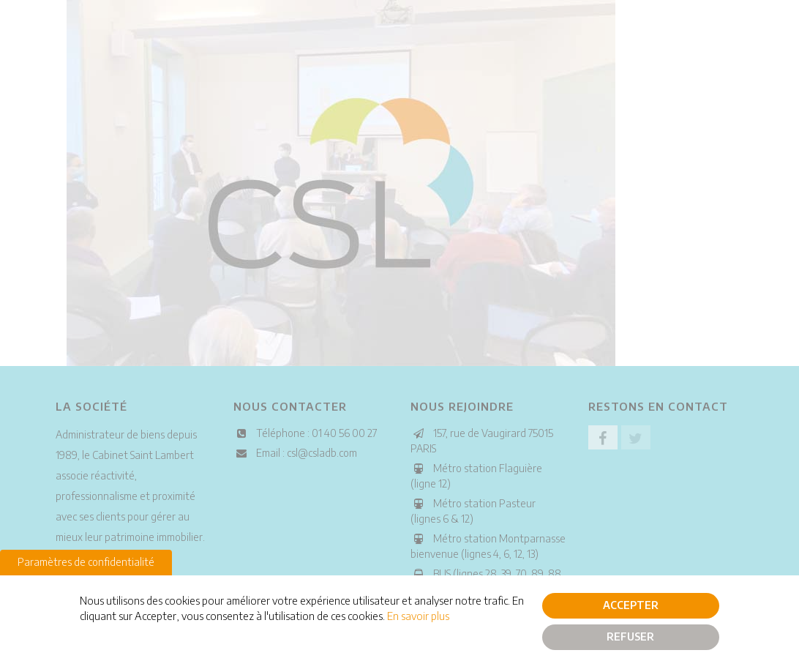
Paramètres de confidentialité (86, 564)
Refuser (630, 639)
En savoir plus (418, 619)
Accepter (631, 607)
